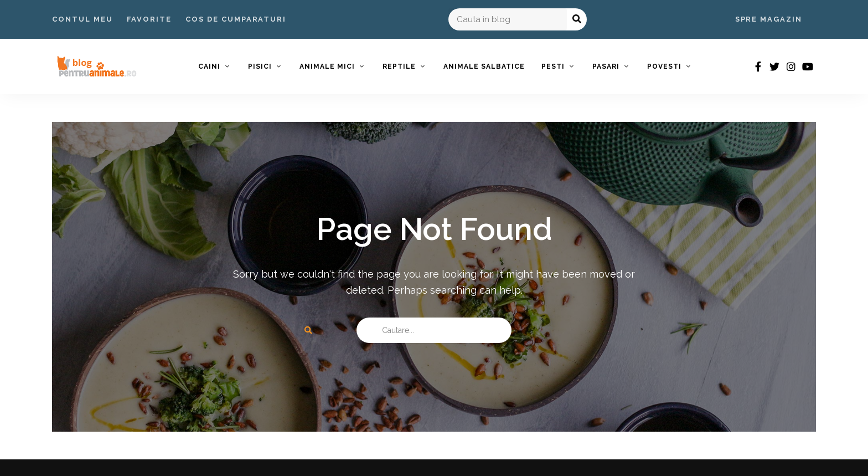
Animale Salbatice (484, 66)
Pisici (260, 66)
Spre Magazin (769, 19)
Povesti (664, 66)
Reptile (399, 66)
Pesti (553, 66)
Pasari (606, 66)
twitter (774, 66)
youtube (808, 66)
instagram (791, 66)
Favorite (149, 19)
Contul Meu (82, 19)
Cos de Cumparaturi (236, 19)
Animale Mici (327, 66)
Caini (209, 66)
